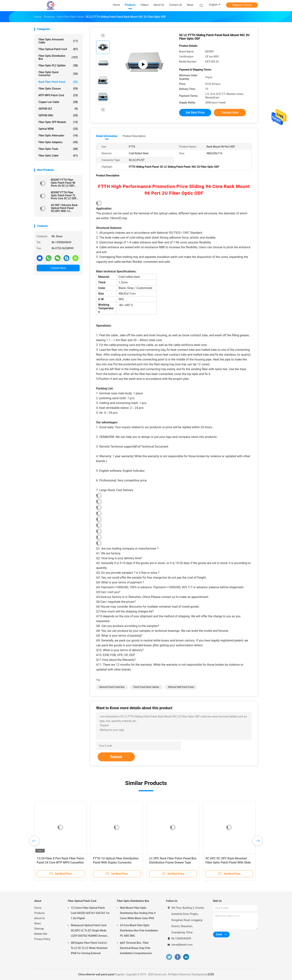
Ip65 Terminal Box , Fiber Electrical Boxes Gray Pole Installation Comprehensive (136, 948)
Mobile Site (41, 934)
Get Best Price (195, 112)
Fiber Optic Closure (58, 89)
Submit (116, 757)
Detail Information (107, 136)
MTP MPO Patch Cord (58, 95)
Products (39, 913)
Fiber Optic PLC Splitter (58, 66)
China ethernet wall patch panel (96, 974)
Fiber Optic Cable (58, 156)
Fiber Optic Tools (58, 149)
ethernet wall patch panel (181, 687)
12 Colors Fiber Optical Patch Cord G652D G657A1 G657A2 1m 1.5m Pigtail (90, 913)
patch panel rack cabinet (146, 687)
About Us (40, 918)
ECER (211, 974)
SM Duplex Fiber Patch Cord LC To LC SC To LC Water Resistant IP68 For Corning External (89, 948)
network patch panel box (112, 687)
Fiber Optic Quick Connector (58, 74)
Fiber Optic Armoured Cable (58, 41)
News (38, 923)
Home (38, 908)
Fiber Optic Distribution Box (58, 57)
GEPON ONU (58, 115)
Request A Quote (242, 5)
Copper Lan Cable (58, 102)
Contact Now (58, 268)
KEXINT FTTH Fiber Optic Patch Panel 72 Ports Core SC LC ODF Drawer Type (64, 195)
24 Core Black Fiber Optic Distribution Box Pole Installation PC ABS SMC (139, 930)
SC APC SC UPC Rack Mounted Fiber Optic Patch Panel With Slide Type (228, 862)
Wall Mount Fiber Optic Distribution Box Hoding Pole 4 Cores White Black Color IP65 (138, 913)
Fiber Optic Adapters (58, 142)
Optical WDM (58, 129)
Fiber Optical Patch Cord (58, 49)
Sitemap (39, 929)
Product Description (134, 136)
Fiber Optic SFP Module (58, 122)
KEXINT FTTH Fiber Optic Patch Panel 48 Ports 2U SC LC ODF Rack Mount (63, 183)
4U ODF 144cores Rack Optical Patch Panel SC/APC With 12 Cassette (64, 208)
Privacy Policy (42, 939)
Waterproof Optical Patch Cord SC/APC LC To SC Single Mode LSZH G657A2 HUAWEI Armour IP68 (89, 931)
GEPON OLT (58, 109)
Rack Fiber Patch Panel (58, 82)
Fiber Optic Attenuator (58, 135)
